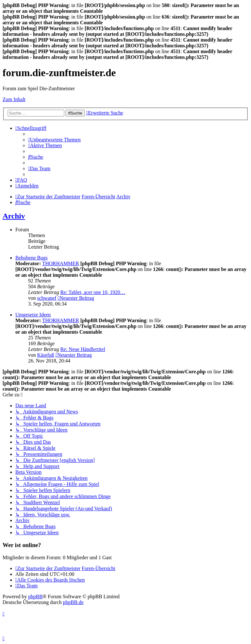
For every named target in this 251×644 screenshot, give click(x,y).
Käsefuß (46, 355)
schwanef (47, 298)
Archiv (14, 216)
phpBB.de (73, 602)
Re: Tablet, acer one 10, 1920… (93, 292)
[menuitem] (54, 140)
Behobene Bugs (31, 258)
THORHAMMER (61, 263)
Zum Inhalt (14, 99)
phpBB (35, 596)
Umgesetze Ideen (33, 315)
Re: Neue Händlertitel (82, 349)
